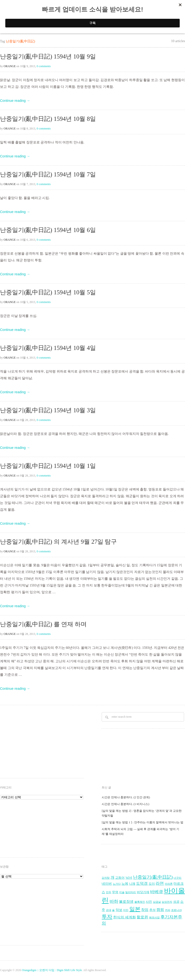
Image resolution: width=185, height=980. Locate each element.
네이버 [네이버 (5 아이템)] (107, 884)
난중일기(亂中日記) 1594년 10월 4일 (48, 348)
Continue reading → (15, 101)
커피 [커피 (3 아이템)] (168, 910)
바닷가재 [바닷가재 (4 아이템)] (143, 892)
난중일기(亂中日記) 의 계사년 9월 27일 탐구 (58, 542)
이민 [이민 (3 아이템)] (126, 910)
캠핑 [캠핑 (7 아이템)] (160, 910)
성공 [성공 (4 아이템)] (176, 902)
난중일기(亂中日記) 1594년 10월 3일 (48, 410)
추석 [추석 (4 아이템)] (152, 910)
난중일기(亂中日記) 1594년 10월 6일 (48, 230)
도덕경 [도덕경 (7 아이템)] (142, 883)
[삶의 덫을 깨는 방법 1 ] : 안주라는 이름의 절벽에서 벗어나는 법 (142, 822)
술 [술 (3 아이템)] (113, 910)
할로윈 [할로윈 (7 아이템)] (142, 917)
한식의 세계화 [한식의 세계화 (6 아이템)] (125, 917)
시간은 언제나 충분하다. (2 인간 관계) (126, 797)
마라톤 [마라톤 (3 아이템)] (169, 884)
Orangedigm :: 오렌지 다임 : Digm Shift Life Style (52, 970)
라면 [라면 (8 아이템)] (160, 883)
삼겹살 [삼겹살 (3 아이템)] (157, 902)
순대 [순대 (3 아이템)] (109, 910)
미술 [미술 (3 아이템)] (122, 892)
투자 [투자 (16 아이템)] (107, 917)
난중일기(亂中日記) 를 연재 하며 (43, 624)
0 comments (44, 66)
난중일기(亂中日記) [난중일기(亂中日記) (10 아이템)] (153, 877)
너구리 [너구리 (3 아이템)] (177, 878)
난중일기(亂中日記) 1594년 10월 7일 (48, 174)
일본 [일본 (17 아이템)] (135, 909)
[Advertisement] (38, 742)
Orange (10, 66)
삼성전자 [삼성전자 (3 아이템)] (167, 902)
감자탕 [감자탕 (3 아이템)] (106, 878)
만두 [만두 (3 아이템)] (109, 892)
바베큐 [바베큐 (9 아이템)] (157, 892)
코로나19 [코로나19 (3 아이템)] (176, 910)
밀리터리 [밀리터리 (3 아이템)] (131, 892)
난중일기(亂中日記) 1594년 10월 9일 (48, 56)
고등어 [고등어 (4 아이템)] (120, 878)
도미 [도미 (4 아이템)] (152, 884)
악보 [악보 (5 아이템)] (119, 910)
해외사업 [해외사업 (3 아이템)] (154, 918)
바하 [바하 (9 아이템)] (114, 901)
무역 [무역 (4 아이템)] (115, 892)
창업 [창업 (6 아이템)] (145, 910)
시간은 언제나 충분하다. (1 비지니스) (125, 804)
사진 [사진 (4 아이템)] (149, 902)
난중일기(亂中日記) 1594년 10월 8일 (48, 119)
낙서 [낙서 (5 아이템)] (129, 878)
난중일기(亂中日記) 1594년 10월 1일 (48, 466)
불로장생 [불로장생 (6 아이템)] (126, 901)
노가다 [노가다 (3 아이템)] (117, 884)
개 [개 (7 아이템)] (112, 877)
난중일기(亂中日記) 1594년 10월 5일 (48, 292)
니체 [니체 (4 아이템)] (132, 884)
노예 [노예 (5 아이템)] (125, 884)
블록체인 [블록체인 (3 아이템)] (140, 902)
